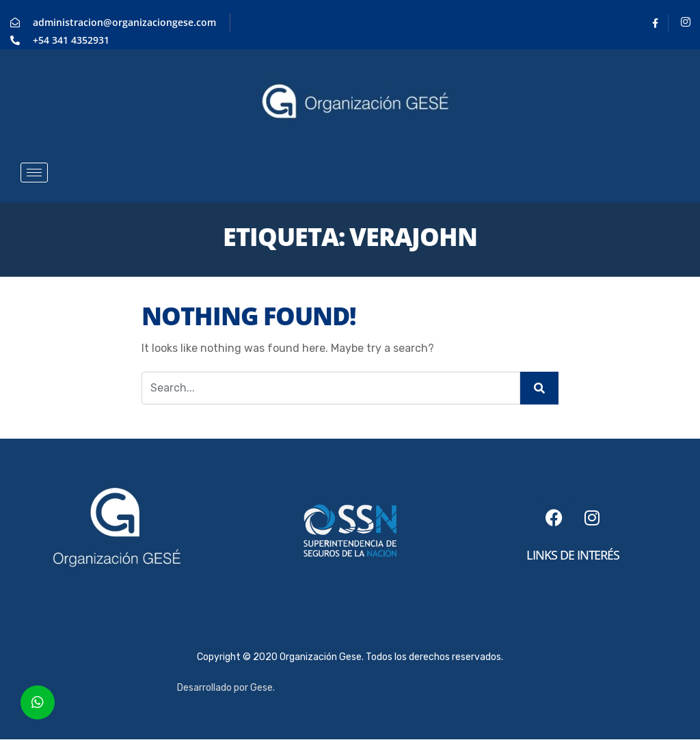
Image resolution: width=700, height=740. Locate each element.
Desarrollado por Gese (225, 688)
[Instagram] (686, 23)
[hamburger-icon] (34, 173)
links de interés (573, 555)
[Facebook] (656, 23)
